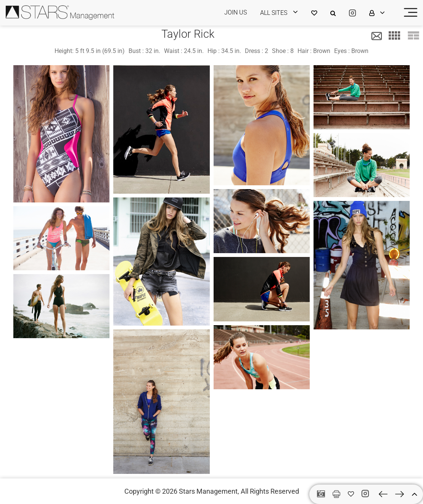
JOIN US (236, 12)
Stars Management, (209, 491)
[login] (284, 13)
